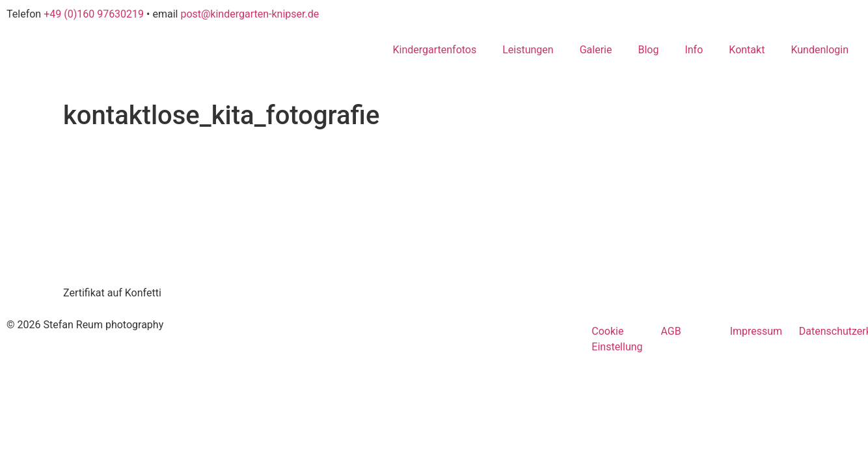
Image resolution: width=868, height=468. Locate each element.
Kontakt (747, 50)
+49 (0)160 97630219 (94, 14)
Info (694, 50)
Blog (648, 50)
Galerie (596, 50)
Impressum (756, 331)
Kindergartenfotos (434, 50)
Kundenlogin (820, 50)
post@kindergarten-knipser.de (250, 14)
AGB (671, 331)
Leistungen (528, 50)
